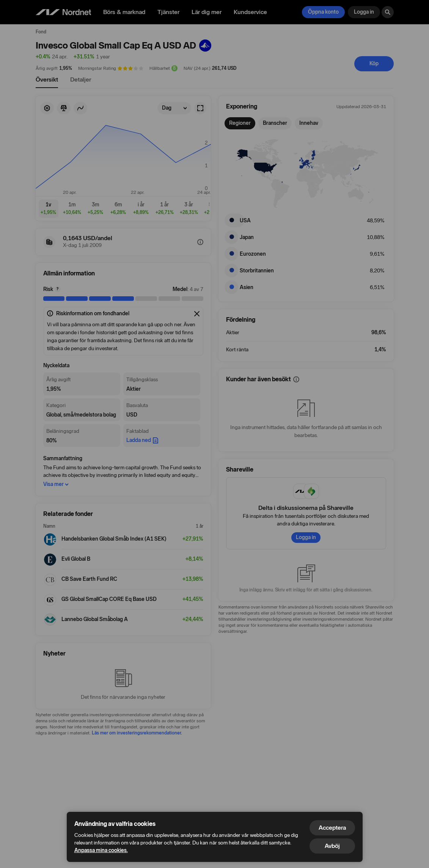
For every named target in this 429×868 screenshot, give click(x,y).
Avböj (332, 846)
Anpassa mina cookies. (101, 850)
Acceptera (332, 828)
